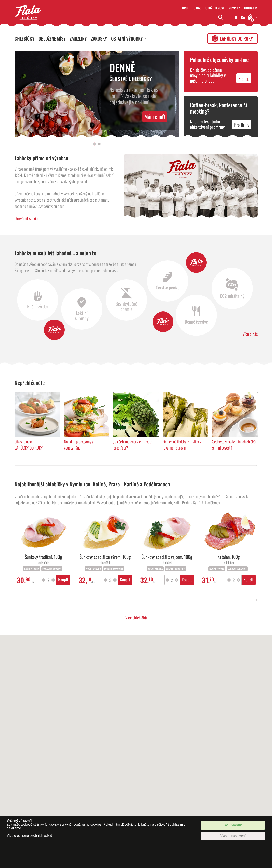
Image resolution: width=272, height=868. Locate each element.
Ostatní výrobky (127, 38)
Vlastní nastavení (233, 836)
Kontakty (251, 8)
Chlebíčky (25, 38)
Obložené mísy (52, 38)
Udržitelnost (215, 8)
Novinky (234, 8)
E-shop (244, 78)
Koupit (63, 580)
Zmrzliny (78, 38)
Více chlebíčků (136, 618)
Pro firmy (242, 125)
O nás (197, 8)
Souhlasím (233, 825)
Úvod (186, 8)
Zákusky (99, 38)
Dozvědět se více (27, 218)
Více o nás (250, 334)
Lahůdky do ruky (236, 38)
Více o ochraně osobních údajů (29, 836)
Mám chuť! (155, 117)
